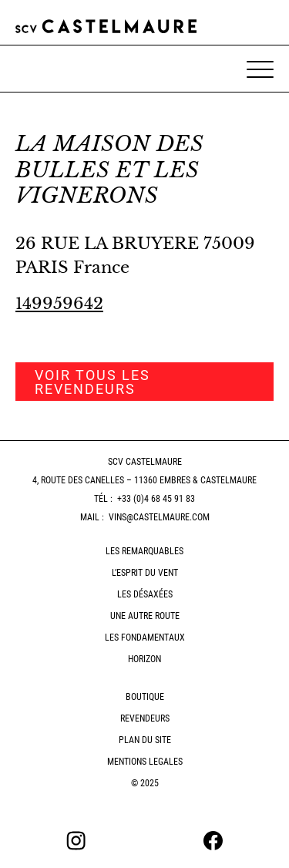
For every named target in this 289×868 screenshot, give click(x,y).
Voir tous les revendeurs (92, 382)
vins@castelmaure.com (159, 517)
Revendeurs (145, 718)
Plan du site (145, 740)
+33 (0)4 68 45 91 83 (156, 499)
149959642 (59, 304)
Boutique (145, 697)
